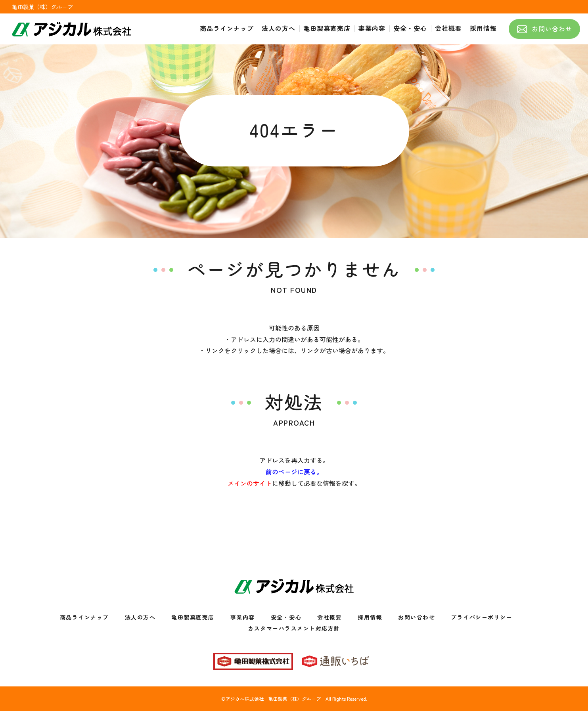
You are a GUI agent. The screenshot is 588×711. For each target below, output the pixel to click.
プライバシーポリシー (482, 617)
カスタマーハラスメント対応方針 (294, 628)
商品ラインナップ (84, 617)
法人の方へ (140, 617)
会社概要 (329, 617)
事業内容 (243, 617)
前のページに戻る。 (294, 472)
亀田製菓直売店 (193, 617)
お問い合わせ (417, 617)
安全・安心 (286, 617)
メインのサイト (250, 483)
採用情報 (370, 617)
